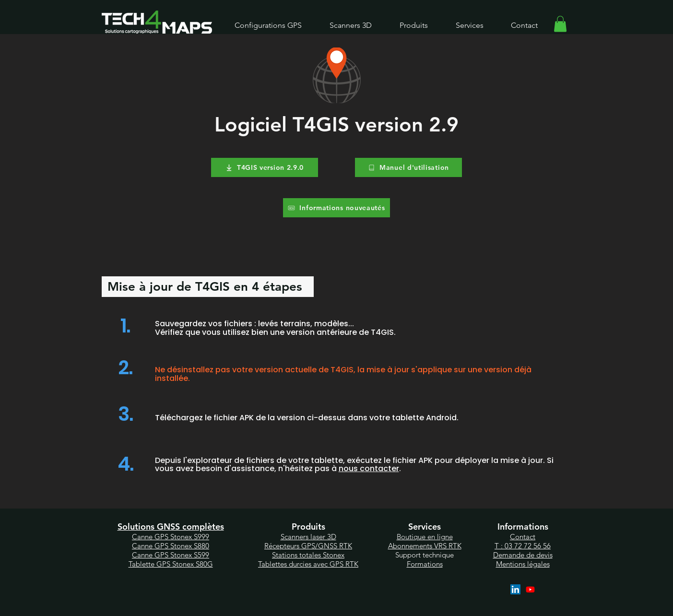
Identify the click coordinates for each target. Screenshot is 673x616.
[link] (560, 24)
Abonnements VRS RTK (425, 546)
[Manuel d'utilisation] (408, 167)
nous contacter (369, 468)
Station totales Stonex (308, 555)
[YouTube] (530, 589)
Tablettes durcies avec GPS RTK (308, 564)
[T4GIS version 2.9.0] (265, 167)
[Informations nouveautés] (336, 208)
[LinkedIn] (515, 589)
